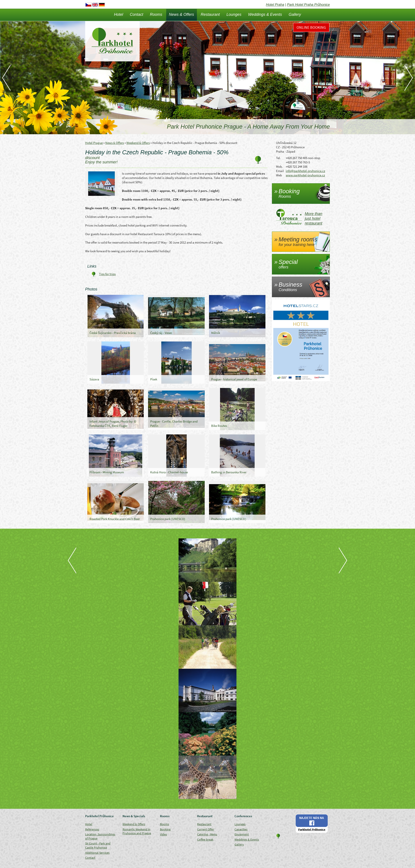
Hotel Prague (94, 143)
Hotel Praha (275, 5)
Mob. (279, 167)
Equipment (242, 834)
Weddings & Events (265, 14)
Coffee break (205, 839)
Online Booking (311, 27)
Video (164, 834)
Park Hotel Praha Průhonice (308, 5)
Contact (136, 14)
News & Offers (182, 14)
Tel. (278, 158)
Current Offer (206, 829)
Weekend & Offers (138, 143)
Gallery (295, 14)
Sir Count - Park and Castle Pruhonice (98, 845)
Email (280, 171)
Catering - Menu (207, 834)
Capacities (241, 829)
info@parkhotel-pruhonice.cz (305, 171)
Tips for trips (107, 274)
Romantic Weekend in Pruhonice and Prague (137, 831)
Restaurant (210, 14)
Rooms (156, 14)
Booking (165, 829)
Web (279, 175)
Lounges (234, 14)
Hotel (118, 14)
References (92, 829)
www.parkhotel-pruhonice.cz (305, 175)
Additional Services (97, 853)
